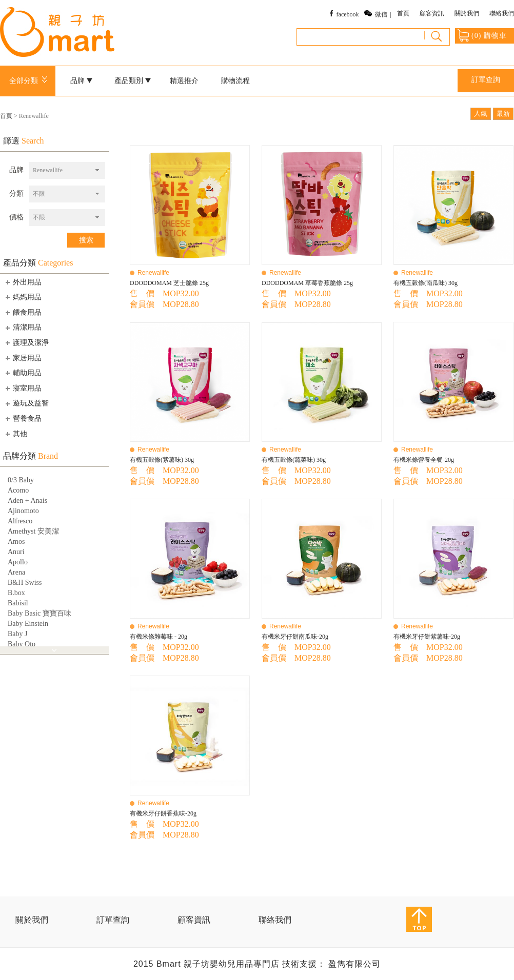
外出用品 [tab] (23, 282)
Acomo (18, 490)
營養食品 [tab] (23, 418)
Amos (16, 542)
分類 (16, 193)
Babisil (18, 603)
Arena (16, 572)
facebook (348, 14)
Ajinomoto (23, 511)
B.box (16, 593)
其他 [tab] (15, 434)
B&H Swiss (25, 583)
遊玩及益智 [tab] (26, 403)
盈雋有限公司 (354, 964)
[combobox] (67, 170)
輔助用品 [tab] (23, 373)
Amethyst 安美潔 (33, 531)
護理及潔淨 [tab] (26, 342)
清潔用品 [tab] (23, 328)
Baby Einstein (28, 624)
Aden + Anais (27, 501)
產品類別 (133, 81)
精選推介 (184, 81)
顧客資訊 (432, 13)
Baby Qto (22, 644)
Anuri (16, 552)
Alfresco (20, 521)
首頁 (403, 13)
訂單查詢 (486, 80)
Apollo (18, 562)
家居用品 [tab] (23, 358)
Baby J (18, 634)
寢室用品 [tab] (23, 388)
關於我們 (467, 13)
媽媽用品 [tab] (23, 297)
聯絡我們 (502, 13)
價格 (16, 217)
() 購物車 (482, 35)
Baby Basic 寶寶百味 (39, 613)
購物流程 (235, 81)
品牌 (82, 81)
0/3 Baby (21, 480)
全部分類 (30, 81)
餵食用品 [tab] (23, 312)
